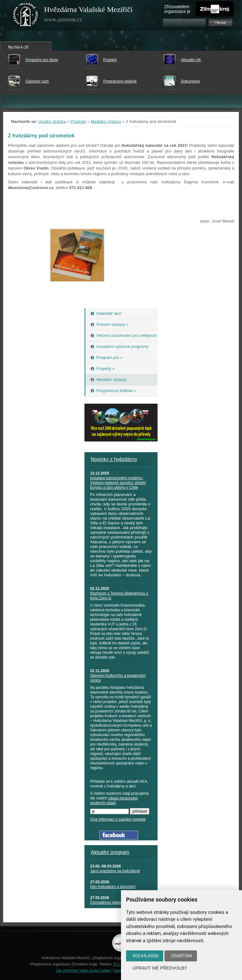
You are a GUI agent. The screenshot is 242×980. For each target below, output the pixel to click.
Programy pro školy (42, 60)
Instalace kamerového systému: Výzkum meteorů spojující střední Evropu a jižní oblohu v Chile (118, 483)
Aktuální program (110, 852)
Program (78, 121)
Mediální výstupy (106, 121)
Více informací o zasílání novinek (118, 819)
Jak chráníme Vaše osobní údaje (83, 971)
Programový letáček (120, 81)
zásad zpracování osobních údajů (114, 801)
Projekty (110, 60)
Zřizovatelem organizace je (177, 9)
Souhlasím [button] (145, 956)
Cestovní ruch (37, 81)
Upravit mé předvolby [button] (160, 968)
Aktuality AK (191, 60)
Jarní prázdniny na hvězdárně (115, 871)
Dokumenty (190, 81)
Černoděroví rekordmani (110, 902)
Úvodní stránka (52, 121)
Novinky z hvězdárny (114, 459)
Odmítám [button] (181, 956)
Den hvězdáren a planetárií (113, 887)
